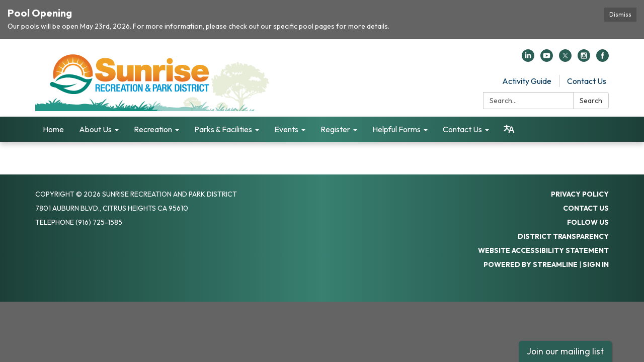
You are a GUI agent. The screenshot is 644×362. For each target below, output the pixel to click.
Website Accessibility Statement (543, 250)
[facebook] (602, 59)
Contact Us (587, 81)
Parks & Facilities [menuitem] (223, 129)
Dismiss (620, 14)
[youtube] (547, 59)
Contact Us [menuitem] (462, 129)
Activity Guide (527, 81)
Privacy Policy (580, 194)
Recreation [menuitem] (153, 129)
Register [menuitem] (335, 129)
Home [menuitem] (53, 129)
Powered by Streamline (531, 264)
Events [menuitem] (286, 129)
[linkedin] (528, 59)
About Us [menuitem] (95, 129)
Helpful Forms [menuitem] (396, 129)
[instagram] (584, 59)
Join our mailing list (565, 351)
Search (591, 101)
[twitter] (565, 59)
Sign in (596, 264)
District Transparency (563, 236)
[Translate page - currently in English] (509, 129)
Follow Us (588, 222)
